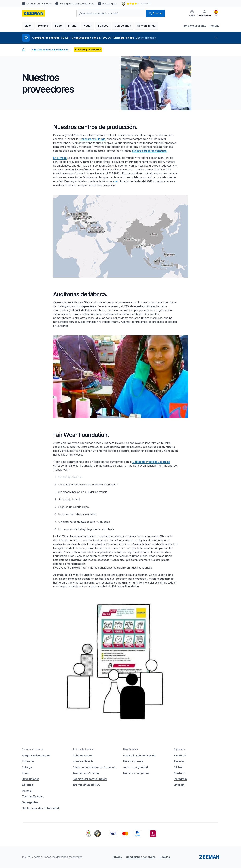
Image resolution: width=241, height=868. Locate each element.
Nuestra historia (83, 761)
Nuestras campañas (136, 773)
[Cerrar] (216, 38)
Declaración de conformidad (40, 808)
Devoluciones (31, 779)
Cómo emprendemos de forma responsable (95, 767)
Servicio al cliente (195, 26)
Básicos (103, 26)
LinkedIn (179, 785)
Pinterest (180, 761)
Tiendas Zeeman (33, 796)
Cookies (165, 857)
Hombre (43, 26)
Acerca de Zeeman (83, 749)
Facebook (180, 755)
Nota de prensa (133, 761)
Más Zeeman (131, 749)
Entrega (27, 767)
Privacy (117, 857)
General (27, 791)
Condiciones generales (141, 857)
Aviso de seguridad (135, 767)
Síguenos (179, 749)
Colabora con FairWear (39, 3)
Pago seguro (109, 3)
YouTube (179, 773)
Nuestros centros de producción (50, 50)
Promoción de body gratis (140, 755)
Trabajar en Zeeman (86, 773)
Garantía (28, 785)
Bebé (58, 26)
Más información (146, 38)
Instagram (180, 779)
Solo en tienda (146, 26)
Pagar (26, 773)
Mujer (28, 26)
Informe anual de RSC (86, 785)
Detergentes (30, 802)
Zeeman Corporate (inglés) (90, 779)
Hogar (88, 26)
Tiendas (214, 26)
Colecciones (123, 26)
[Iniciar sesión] (204, 13)
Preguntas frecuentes (36, 755)
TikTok (178, 767)
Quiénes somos (82, 755)
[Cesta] (192, 13)
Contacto (28, 761)
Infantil (73, 26)
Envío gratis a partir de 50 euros (77, 3)
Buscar (155, 13)
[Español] (216, 13)
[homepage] (34, 13)
